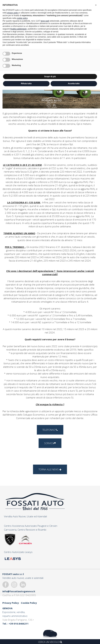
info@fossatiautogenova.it (19, 591)
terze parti (45, 21)
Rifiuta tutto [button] (26, 84)
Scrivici (50, 443)
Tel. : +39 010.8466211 (15, 624)
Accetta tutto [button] (74, 84)
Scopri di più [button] (50, 77)
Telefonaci (50, 430)
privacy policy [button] (13, 13)
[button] (96, 5)
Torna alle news (50, 469)
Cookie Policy (29, 603)
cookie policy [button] (22, 18)
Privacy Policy (11, 603)
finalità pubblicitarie (19, 29)
